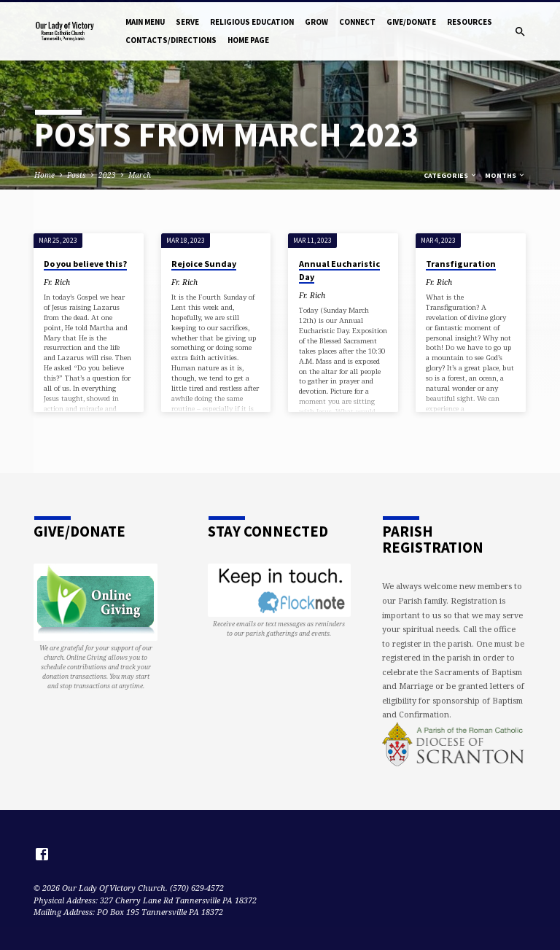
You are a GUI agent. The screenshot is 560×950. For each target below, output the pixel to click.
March (140, 175)
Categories (451, 175)
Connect (357, 22)
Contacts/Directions (171, 40)
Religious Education (252, 22)
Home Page (248, 40)
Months (505, 175)
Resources (470, 22)
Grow (316, 22)
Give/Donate (411, 22)
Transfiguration (461, 264)
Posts (77, 175)
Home (44, 175)
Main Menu (145, 22)
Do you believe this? (85, 264)
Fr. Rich (57, 282)
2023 (107, 175)
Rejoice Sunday (204, 264)
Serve (187, 22)
